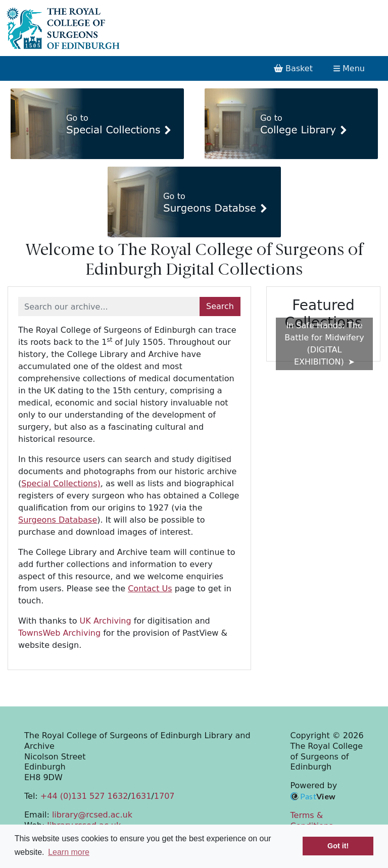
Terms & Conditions (312, 821)
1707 (164, 796)
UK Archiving (106, 621)
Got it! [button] (338, 846)
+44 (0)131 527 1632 (84, 796)
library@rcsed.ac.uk (92, 815)
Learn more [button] (69, 852)
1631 (141, 796)
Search (220, 306)
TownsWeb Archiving (59, 633)
